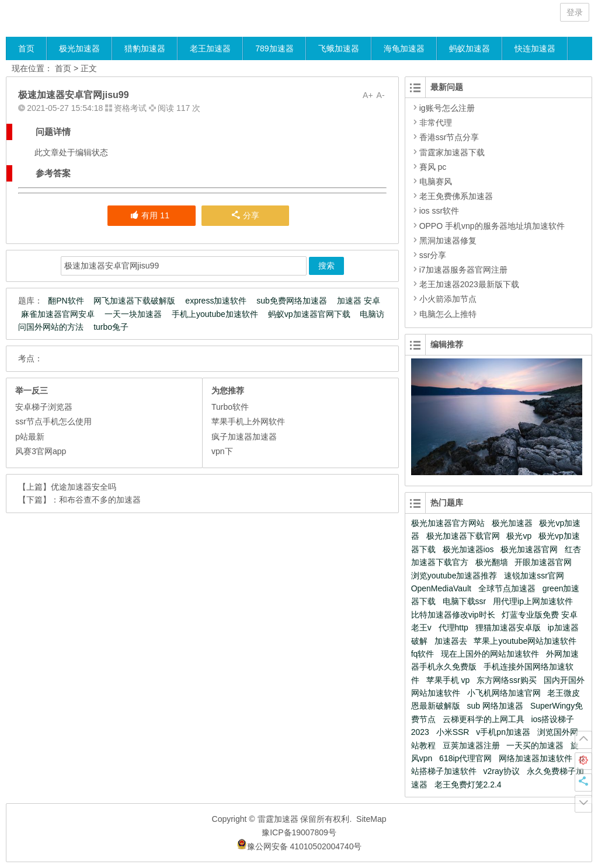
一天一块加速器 (133, 314)
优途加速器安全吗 (84, 487)
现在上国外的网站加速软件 (490, 654)
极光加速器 (79, 48)
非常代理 (436, 123)
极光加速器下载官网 (463, 536)
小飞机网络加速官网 (504, 693)
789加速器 (274, 48)
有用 (149, 215)
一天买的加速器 (535, 745)
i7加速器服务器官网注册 (463, 270)
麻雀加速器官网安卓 (58, 314)
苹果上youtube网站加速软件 (525, 641)
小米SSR (453, 732)
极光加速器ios (468, 549)
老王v (421, 628)
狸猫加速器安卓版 (508, 628)
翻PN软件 (66, 301)
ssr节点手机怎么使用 (53, 421)
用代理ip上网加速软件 (533, 601)
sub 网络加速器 (495, 706)
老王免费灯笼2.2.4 (468, 785)
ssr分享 (433, 255)
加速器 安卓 (359, 301)
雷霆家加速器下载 (452, 152)
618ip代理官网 (465, 758)
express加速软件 (216, 301)
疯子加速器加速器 (244, 437)
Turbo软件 (230, 407)
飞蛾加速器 (339, 48)
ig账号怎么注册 (447, 108)
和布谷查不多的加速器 (100, 500)
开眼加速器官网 (543, 562)
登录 (575, 12)
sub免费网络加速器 (292, 301)
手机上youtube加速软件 (215, 314)
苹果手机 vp (448, 680)
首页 (26, 48)
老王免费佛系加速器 (456, 196)
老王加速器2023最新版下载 (469, 284)
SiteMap (371, 819)
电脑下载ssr (465, 601)
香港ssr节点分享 (449, 137)
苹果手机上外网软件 (248, 421)
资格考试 (130, 108)
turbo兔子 (111, 327)
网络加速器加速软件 (536, 758)
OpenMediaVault (441, 588)
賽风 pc (433, 167)
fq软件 (423, 654)
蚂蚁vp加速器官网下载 (309, 314)
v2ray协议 (502, 771)
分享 (246, 215)
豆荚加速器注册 (471, 745)
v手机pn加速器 (503, 732)
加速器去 (451, 641)
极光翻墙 (492, 562)
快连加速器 (535, 48)
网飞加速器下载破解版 (134, 301)
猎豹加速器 (145, 48)
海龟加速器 (404, 48)
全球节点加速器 (507, 588)
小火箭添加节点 (448, 299)
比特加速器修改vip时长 (453, 615)
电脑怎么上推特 (448, 314)
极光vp (519, 536)
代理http (453, 628)
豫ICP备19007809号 (299, 832)
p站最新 (30, 437)
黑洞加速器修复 (448, 240)
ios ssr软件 (439, 211)
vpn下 (222, 451)
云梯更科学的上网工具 (484, 719)
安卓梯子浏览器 (44, 407)
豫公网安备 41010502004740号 (299, 846)
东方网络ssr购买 (507, 680)
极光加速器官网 (529, 549)
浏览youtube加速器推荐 (454, 576)
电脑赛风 (436, 182)
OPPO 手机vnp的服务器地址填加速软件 (492, 226)
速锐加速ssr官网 (534, 576)
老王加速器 (210, 48)
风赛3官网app (41, 451)
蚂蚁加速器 (470, 48)
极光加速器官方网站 (448, 523)
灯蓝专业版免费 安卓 (540, 615)
